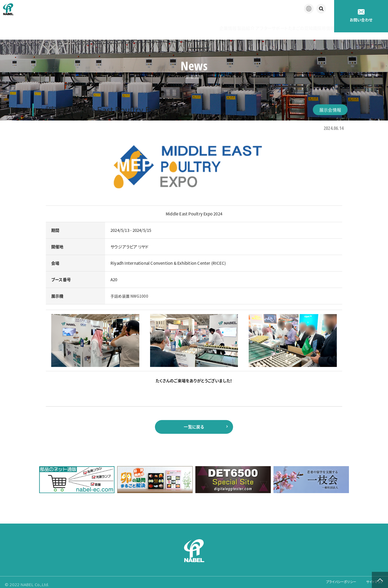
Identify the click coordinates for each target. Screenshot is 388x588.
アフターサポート (241, 24)
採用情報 (319, 24)
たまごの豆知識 (284, 24)
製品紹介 (204, 24)
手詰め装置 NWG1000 (130, 289)
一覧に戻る (194, 421)
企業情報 (174, 24)
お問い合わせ (361, 16)
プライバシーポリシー (333, 580)
